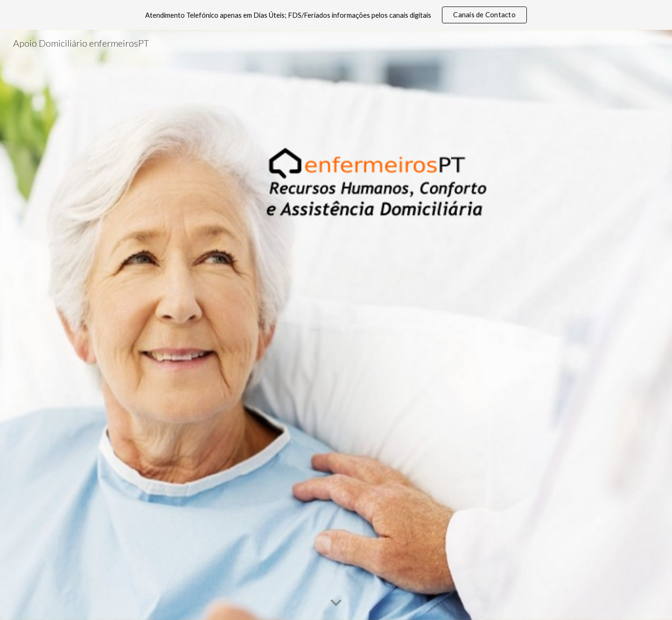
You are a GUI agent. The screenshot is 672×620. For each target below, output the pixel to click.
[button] (336, 603)
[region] (336, 15)
